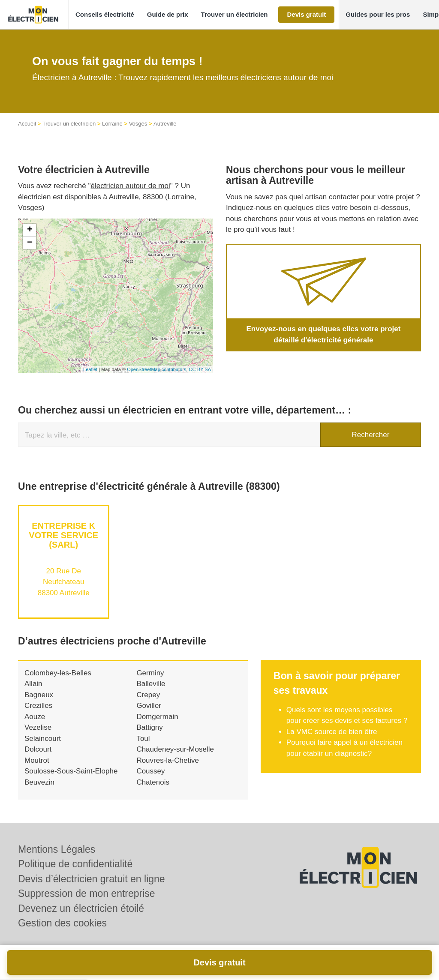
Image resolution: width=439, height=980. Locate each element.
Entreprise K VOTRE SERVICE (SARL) (63, 535)
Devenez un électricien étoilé (81, 908)
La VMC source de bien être (332, 732)
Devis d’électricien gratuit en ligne (92, 879)
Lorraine (112, 124)
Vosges (138, 124)
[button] (105, 15)
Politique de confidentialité (75, 864)
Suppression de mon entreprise (87, 893)
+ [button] (30, 230)
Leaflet (90, 369)
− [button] (30, 243)
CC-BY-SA (200, 369)
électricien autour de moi (131, 186)
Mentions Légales (57, 849)
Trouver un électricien (69, 124)
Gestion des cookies (62, 923)
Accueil (27, 124)
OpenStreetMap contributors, (158, 369)
